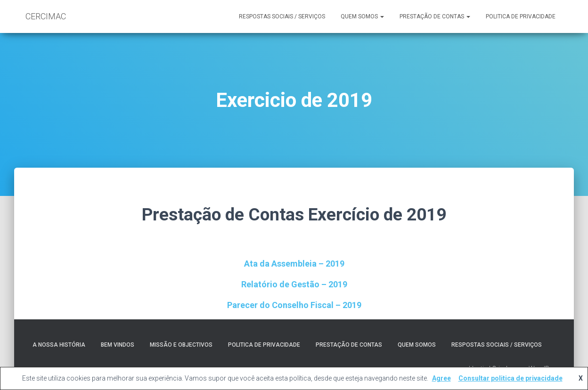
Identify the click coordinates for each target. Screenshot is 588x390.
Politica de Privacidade (521, 16)
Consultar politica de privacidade (510, 378)
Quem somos (362, 16)
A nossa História (59, 345)
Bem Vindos (118, 345)
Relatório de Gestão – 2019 (294, 284)
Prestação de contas (435, 16)
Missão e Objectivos (181, 345)
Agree (441, 378)
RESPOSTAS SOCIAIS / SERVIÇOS (282, 16)
